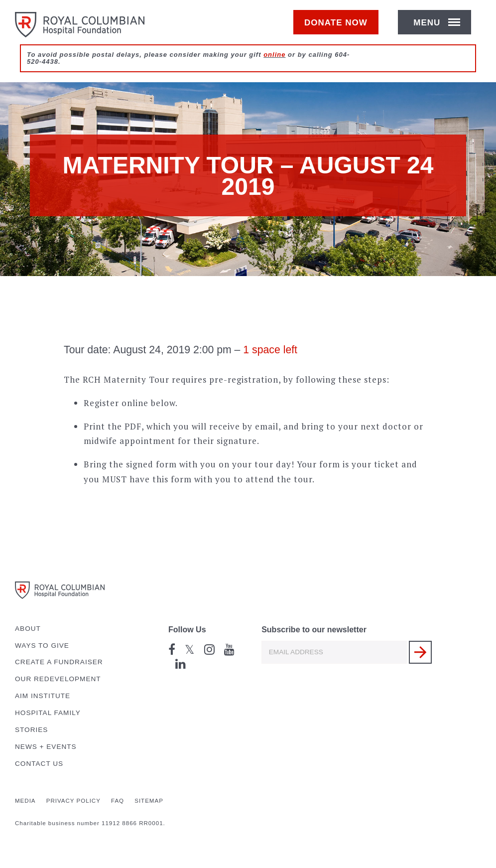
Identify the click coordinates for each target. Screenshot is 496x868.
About (28, 629)
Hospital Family (48, 713)
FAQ (118, 801)
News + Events (46, 747)
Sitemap (149, 801)
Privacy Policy (73, 801)
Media (25, 801)
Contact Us (39, 764)
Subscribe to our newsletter (314, 630)
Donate (341, 28)
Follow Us (187, 630)
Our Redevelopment (58, 679)
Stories (31, 730)
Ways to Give (42, 646)
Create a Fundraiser (59, 662)
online (274, 66)
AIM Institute (43, 696)
